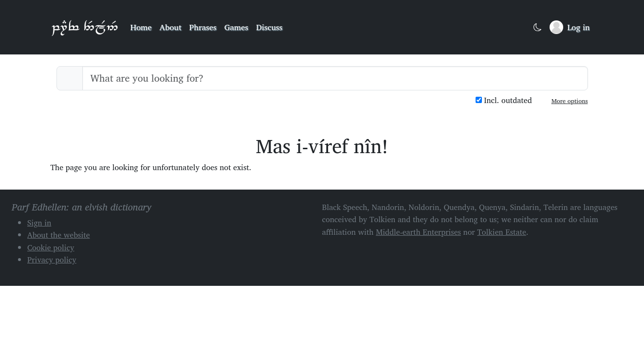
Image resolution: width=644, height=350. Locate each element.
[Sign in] (570, 27)
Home (141, 27)
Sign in (39, 223)
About (171, 27)
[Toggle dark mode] (538, 27)
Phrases (203, 27)
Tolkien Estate (502, 232)
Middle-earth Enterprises (418, 232)
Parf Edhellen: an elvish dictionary (85, 27)
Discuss (269, 27)
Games (236, 27)
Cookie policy (51, 247)
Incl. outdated (504, 100)
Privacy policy (52, 260)
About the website (59, 235)
